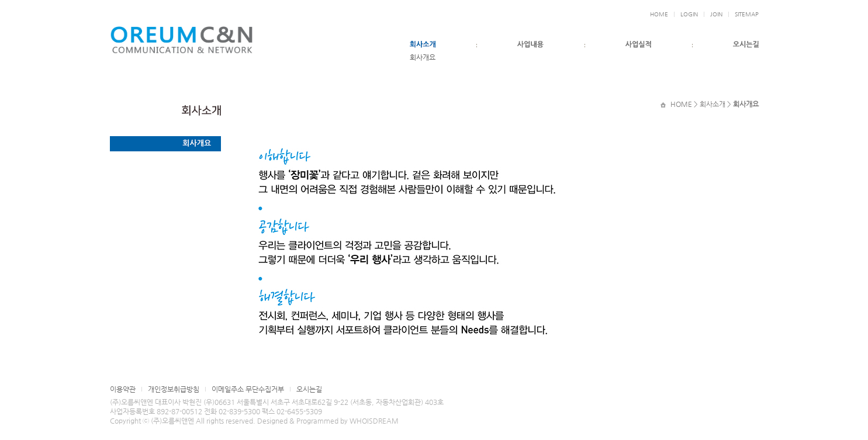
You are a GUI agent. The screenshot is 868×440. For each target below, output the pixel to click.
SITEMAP (747, 14)
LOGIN (689, 14)
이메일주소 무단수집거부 (248, 389)
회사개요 (423, 57)
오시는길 (309, 389)
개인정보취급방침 (174, 389)
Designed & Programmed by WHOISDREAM (328, 421)
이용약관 (123, 389)
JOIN (716, 14)
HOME (659, 14)
